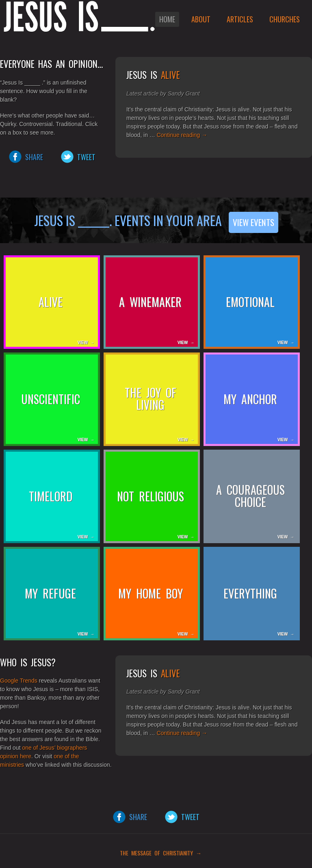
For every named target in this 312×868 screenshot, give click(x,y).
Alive (170, 75)
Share (34, 157)
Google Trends (19, 681)
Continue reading (182, 135)
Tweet (86, 157)
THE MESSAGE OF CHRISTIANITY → (158, 853)
